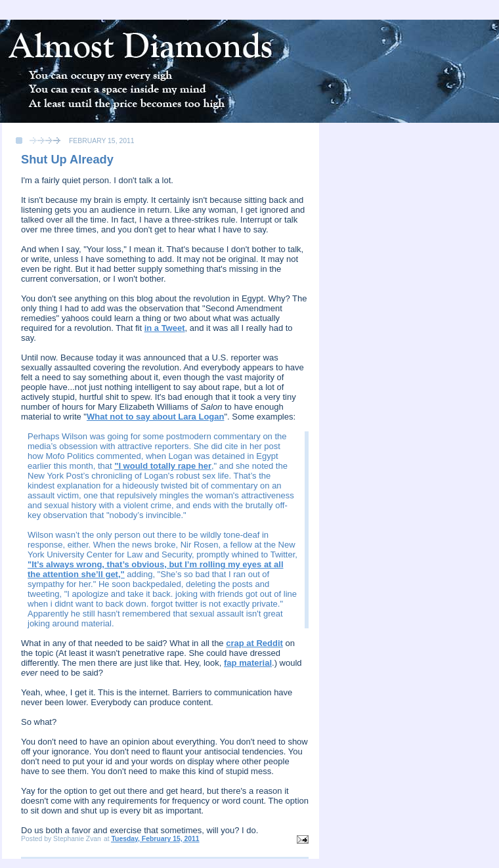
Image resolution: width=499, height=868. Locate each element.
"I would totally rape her (163, 466)
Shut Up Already (67, 160)
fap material (248, 663)
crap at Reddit (254, 643)
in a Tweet (165, 328)
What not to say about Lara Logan (155, 417)
